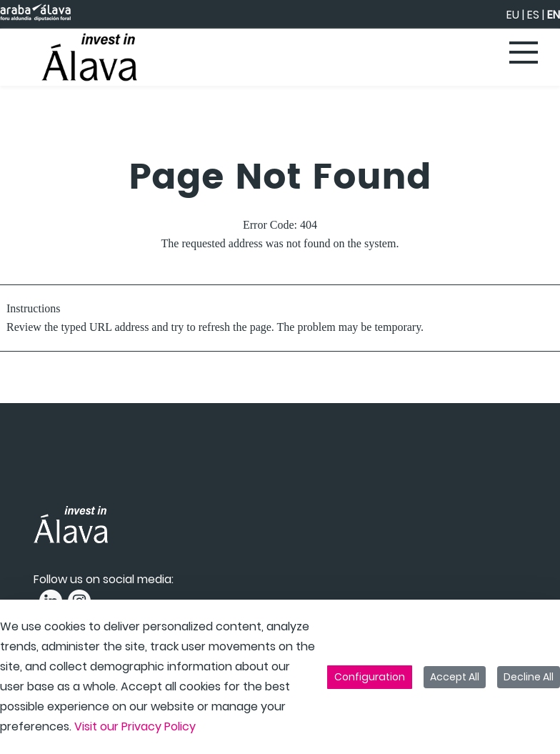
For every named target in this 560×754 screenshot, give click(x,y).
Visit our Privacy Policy (135, 726)
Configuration (370, 677)
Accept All (455, 677)
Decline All (529, 677)
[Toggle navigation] (524, 54)
